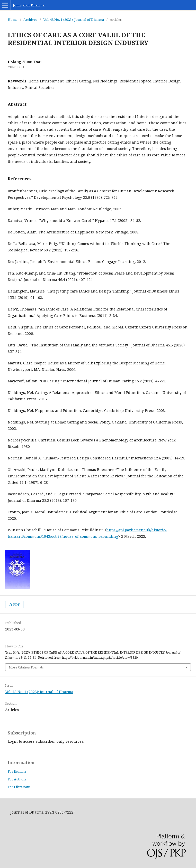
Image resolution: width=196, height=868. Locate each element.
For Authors (17, 779)
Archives (30, 20)
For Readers (17, 771)
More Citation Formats (26, 667)
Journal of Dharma (29, 5)
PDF (16, 605)
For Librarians (19, 787)
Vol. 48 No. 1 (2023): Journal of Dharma (74, 20)
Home (13, 20)
